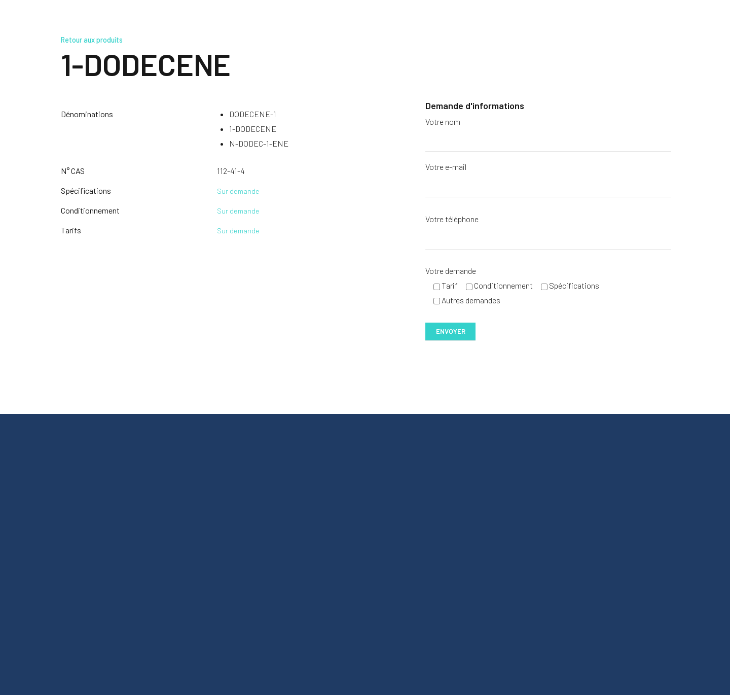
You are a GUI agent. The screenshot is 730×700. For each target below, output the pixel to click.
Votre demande (451, 272)
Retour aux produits (97, 39)
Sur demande (239, 190)
